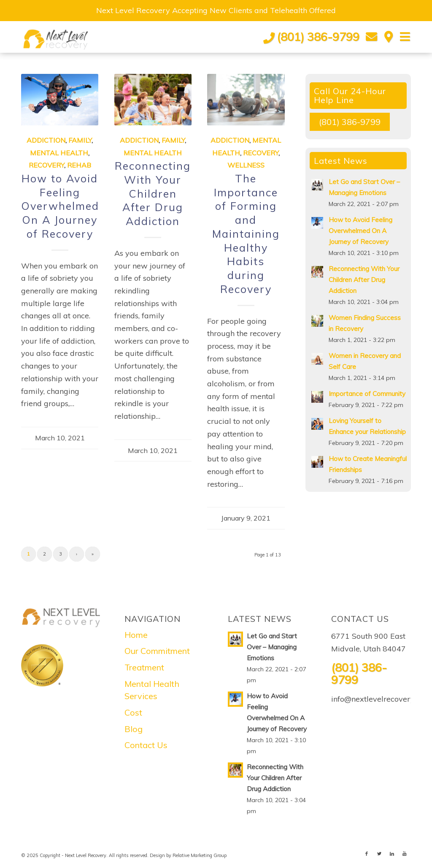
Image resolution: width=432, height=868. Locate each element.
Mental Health (59, 153)
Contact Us (146, 745)
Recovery (46, 165)
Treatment (144, 667)
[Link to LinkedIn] (392, 854)
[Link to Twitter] (379, 854)
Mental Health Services (152, 690)
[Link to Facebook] (367, 854)
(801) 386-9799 (318, 37)
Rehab (79, 165)
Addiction (46, 140)
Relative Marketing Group (200, 855)
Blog (134, 729)
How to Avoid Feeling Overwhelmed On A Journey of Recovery (60, 206)
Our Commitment (157, 651)
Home (136, 635)
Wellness (246, 165)
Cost (133, 712)
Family (80, 140)
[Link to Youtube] (405, 854)
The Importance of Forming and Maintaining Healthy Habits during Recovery (246, 234)
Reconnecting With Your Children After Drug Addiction (153, 193)
